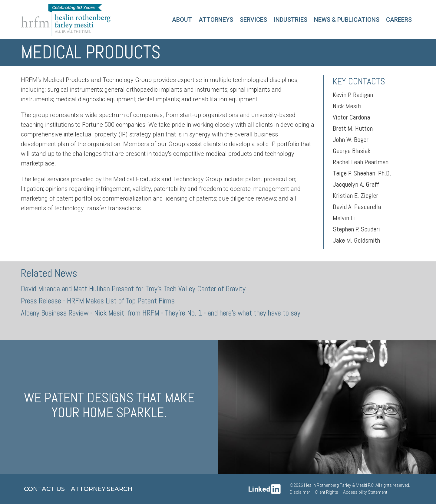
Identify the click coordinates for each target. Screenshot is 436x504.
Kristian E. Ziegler (355, 195)
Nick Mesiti (347, 106)
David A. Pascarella (357, 207)
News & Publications (347, 20)
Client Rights (327, 492)
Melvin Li (344, 218)
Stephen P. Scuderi (356, 229)
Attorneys (216, 20)
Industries (291, 20)
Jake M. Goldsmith (356, 240)
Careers (399, 20)
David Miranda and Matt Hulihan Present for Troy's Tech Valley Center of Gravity (133, 289)
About (182, 20)
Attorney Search (102, 489)
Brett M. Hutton (353, 128)
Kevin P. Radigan (353, 95)
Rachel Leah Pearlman (361, 162)
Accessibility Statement (365, 492)
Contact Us (44, 489)
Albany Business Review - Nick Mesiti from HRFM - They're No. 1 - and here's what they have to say (161, 313)
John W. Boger (351, 139)
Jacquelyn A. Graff (356, 184)
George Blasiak (352, 151)
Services (253, 20)
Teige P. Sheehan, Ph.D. (362, 173)
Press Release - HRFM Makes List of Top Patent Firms (98, 301)
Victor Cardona (351, 117)
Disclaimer (300, 492)
